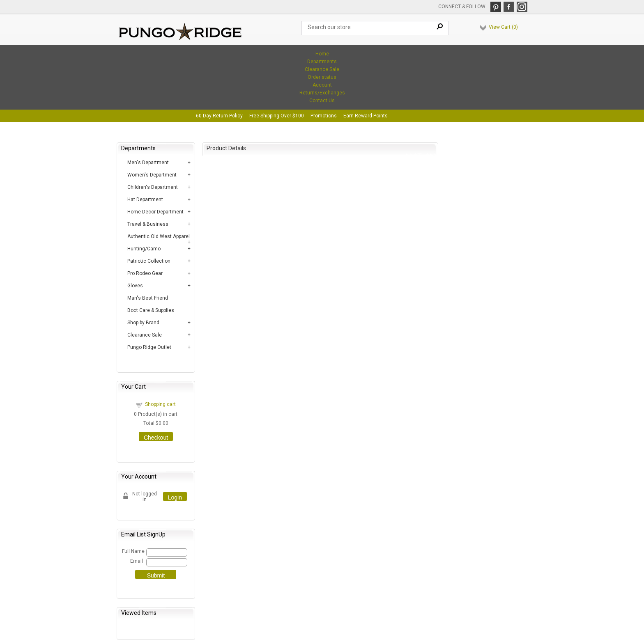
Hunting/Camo (144, 249)
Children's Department (153, 187)
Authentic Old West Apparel (159, 236)
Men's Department (148, 163)
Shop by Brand (143, 323)
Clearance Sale (322, 69)
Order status (322, 77)
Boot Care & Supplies (151, 310)
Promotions (324, 116)
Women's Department (152, 175)
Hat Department (145, 199)
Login (175, 497)
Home (322, 54)
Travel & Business (148, 224)
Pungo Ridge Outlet (149, 347)
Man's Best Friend (148, 298)
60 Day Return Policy (219, 116)
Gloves (135, 286)
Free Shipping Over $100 (277, 116)
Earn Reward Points (366, 116)
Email (137, 561)
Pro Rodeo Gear (145, 273)
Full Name (133, 551)
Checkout (156, 438)
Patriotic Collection (149, 261)
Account (322, 85)
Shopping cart (160, 404)
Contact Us (322, 101)
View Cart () (503, 27)
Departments (322, 62)
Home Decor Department (155, 212)
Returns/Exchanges (322, 93)
